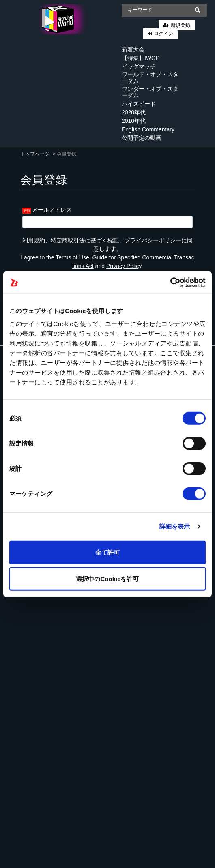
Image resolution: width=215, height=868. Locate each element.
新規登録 (181, 25)
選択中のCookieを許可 (107, 579)
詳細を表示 (175, 526)
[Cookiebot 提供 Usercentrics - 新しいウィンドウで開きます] (170, 282)
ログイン (163, 34)
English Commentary (148, 129)
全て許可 (107, 552)
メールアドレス (52, 210)
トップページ (35, 154)
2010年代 (134, 121)
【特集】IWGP (141, 58)
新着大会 (133, 49)
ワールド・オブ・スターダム (150, 78)
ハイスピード (139, 104)
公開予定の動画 (142, 138)
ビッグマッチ (139, 66)
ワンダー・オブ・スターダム (150, 92)
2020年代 (134, 112)
